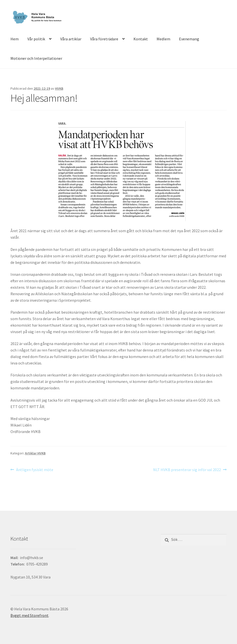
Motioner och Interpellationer (36, 58)
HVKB (59, 88)
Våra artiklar (71, 39)
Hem (15, 39)
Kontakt (141, 39)
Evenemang (189, 39)
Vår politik (36, 39)
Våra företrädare (104, 39)
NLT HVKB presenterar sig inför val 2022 (187, 470)
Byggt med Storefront (30, 615)
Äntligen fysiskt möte (35, 470)
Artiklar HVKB (35, 453)
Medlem (163, 39)
